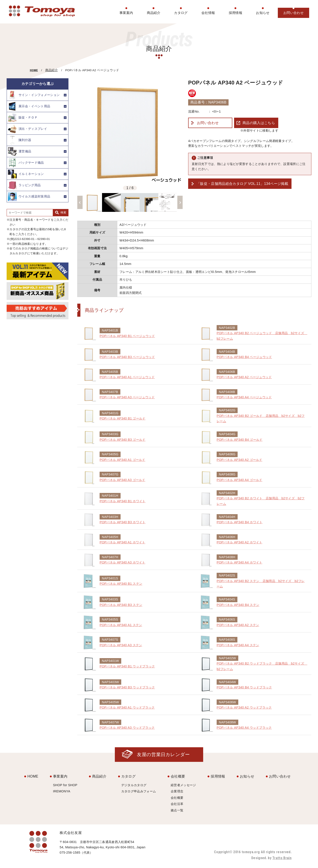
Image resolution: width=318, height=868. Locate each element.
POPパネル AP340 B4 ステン (238, 605)
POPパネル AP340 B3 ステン (121, 605)
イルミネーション (26, 174)
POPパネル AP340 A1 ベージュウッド (127, 377)
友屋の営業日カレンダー (163, 754)
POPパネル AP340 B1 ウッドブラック (127, 666)
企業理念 (177, 791)
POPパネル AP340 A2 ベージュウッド (244, 377)
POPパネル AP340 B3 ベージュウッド (127, 357)
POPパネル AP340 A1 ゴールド (122, 460)
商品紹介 (154, 13)
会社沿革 (177, 804)
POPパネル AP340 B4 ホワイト (240, 522)
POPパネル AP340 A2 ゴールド (239, 460)
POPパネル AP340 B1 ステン (121, 584)
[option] (130, 131)
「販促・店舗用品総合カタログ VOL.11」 (242, 184)
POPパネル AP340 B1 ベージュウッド (127, 336)
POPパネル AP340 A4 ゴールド (239, 480)
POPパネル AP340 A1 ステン (121, 625)
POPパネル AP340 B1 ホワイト (123, 501)
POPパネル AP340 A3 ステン (121, 645)
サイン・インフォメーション (34, 95)
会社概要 (178, 776)
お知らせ (263, 13)
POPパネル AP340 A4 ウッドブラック (244, 728)
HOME (34, 70)
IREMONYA (62, 791)
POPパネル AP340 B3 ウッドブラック (127, 687)
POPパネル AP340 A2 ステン (238, 625)
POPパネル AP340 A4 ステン (238, 645)
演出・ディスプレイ (27, 129)
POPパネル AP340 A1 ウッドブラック (127, 707)
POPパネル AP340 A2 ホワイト (239, 542)
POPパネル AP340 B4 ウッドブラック (244, 687)
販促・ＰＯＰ (23, 118)
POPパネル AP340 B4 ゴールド (240, 440)
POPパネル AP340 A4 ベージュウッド (244, 397)
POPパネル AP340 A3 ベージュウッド (127, 397)
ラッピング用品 (24, 185)
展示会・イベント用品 (29, 106)
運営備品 (20, 151)
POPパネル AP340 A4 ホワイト (239, 562)
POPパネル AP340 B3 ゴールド (123, 440)
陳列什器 (20, 140)
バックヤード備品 (26, 163)
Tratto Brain (282, 858)
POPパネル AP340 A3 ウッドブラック (127, 728)
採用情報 (236, 13)
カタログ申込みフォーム (139, 791)
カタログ (181, 13)
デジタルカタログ (134, 785)
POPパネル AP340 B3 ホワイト (123, 522)
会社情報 (208, 13)
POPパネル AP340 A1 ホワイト (122, 542)
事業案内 (126, 13)
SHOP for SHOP (65, 785)
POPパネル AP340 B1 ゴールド (123, 418)
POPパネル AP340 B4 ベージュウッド (244, 357)
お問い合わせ (293, 13)
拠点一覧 (177, 810)
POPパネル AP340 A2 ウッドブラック (244, 707)
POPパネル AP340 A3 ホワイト (122, 562)
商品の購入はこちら (259, 123)
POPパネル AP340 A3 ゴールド (122, 480)
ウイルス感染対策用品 (29, 197)
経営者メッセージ (183, 785)
